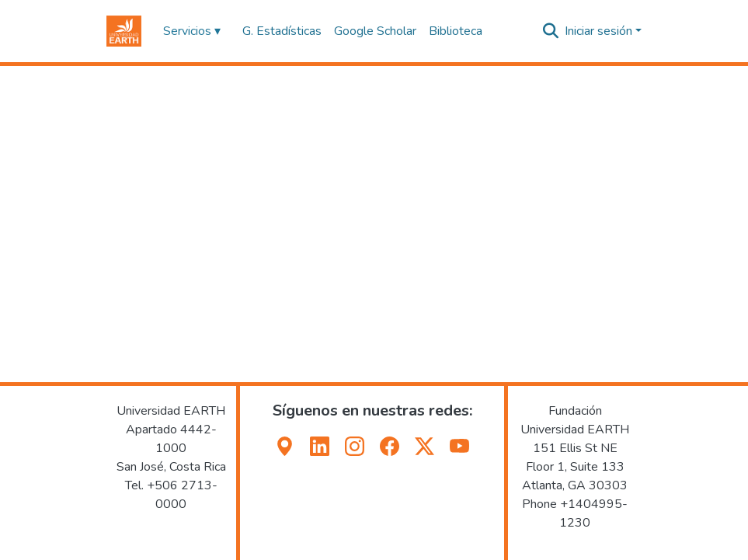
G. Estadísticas (282, 31)
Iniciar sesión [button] (600, 31)
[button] (124, 31)
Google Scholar (375, 31)
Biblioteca (456, 31)
